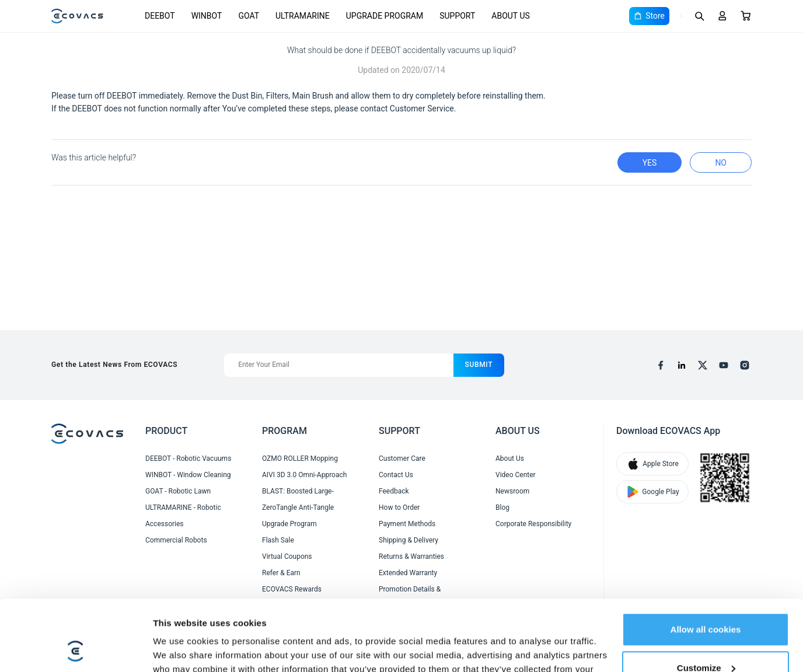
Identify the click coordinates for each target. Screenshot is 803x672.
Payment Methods (407, 524)
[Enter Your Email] (338, 365)
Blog (502, 508)
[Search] (699, 16)
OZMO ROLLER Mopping (300, 459)
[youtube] (724, 365)
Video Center (516, 475)
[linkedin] (682, 365)
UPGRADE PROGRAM (385, 16)
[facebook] (661, 365)
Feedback (394, 491)
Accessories (165, 524)
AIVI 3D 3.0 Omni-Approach (304, 475)
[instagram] (745, 365)
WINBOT (207, 16)
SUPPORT (457, 16)
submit (479, 365)
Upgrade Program (289, 524)
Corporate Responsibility (533, 524)
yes (650, 163)
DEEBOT (160, 16)
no (721, 163)
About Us (510, 459)
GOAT (249, 16)
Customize (706, 601)
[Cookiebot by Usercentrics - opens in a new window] (76, 649)
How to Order (399, 508)
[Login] (722, 16)
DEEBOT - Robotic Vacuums (188, 459)
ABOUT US (511, 16)
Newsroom (512, 491)
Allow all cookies (706, 563)
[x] (703, 365)
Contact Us (396, 475)
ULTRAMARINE (303, 16)
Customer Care (402, 459)
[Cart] (746, 16)
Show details (180, 649)
